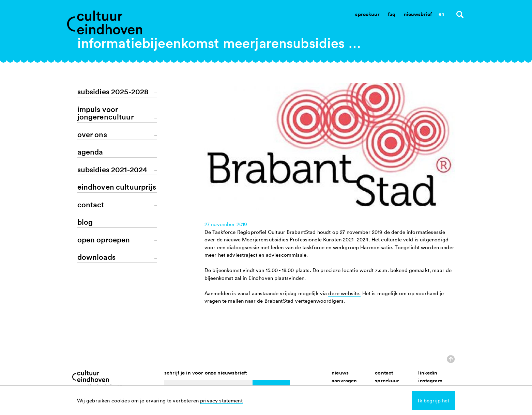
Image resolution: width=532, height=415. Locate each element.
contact (384, 373)
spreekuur (387, 380)
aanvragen (344, 380)
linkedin (428, 373)
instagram (430, 380)
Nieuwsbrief (418, 14)
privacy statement (221, 400)
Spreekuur (367, 14)
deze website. (344, 293)
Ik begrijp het (434, 400)
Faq (392, 14)
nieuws (340, 373)
